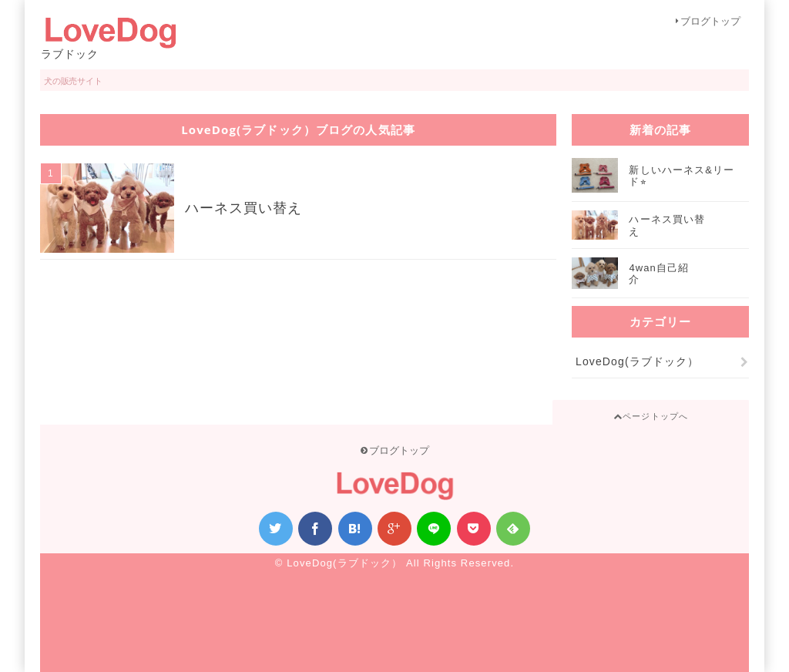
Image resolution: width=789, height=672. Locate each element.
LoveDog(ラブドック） (639, 361)
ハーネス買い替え (244, 208)
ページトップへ (651, 416)
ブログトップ (708, 21)
